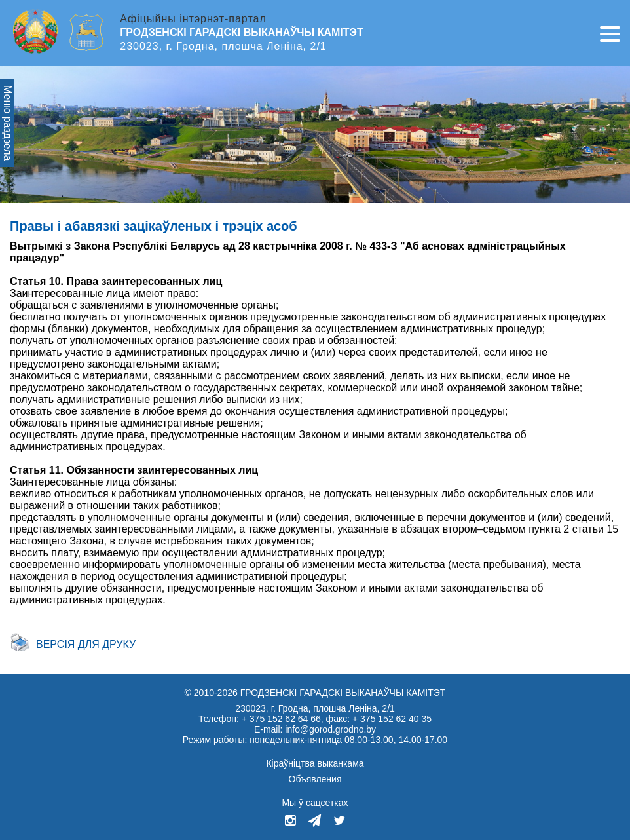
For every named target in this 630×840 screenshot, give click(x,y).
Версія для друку (86, 644)
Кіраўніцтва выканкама (315, 763)
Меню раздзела (8, 123)
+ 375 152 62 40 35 (392, 719)
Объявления (315, 779)
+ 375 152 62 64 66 (281, 719)
